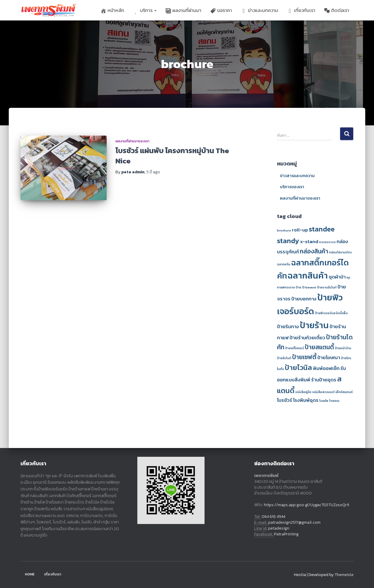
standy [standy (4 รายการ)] (288, 241)
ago (153, 172)
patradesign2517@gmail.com (294, 522)
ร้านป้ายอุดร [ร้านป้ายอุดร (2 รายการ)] (324, 380)
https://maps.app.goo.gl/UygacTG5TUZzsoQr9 (307, 505)
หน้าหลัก (112, 10)
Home (30, 574)
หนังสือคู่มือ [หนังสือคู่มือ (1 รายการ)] (303, 392)
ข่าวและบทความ (259, 10)
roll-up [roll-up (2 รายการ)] (300, 230)
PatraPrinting (286, 534)
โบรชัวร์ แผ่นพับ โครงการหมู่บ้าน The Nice (172, 156)
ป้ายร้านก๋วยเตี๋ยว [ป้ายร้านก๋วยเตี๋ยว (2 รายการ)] (307, 338)
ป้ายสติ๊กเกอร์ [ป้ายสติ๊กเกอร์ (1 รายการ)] (295, 348)
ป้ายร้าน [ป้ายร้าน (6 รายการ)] (314, 325)
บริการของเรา (292, 187)
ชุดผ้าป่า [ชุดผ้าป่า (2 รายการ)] (337, 277)
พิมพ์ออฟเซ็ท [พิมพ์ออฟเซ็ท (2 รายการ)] (326, 368)
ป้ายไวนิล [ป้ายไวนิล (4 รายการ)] (298, 367)
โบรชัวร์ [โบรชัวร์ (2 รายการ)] (285, 400)
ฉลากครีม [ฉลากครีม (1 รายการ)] (284, 264)
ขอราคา (221, 10)
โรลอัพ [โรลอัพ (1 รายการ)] (324, 401)
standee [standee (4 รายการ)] (322, 229)
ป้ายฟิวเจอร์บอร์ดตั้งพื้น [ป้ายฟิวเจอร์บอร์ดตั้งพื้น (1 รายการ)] (331, 313)
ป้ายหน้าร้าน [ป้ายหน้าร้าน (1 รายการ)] (343, 348)
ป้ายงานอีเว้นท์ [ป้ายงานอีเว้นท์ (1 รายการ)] (327, 287)
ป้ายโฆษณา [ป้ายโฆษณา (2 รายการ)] (329, 358)
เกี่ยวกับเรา (301, 10)
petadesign (279, 528)
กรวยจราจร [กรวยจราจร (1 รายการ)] (327, 242)
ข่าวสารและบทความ (297, 176)
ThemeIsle (344, 575)
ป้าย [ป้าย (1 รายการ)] (298, 287)
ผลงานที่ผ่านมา (183, 10)
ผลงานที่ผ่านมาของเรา (132, 141)
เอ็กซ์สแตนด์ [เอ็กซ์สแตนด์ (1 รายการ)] (344, 392)
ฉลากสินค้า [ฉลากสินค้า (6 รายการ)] (308, 276)
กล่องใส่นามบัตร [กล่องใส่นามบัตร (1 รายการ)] (340, 252)
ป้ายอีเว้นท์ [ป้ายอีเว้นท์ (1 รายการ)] (284, 358)
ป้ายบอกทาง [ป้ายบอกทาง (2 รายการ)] (304, 299)
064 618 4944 (273, 517)
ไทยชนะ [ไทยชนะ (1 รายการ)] (334, 401)
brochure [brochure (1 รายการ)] (284, 230)
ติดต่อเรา (337, 10)
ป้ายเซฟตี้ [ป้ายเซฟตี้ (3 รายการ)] (304, 357)
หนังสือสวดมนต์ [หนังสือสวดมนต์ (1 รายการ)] (323, 392)
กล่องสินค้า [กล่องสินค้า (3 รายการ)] (314, 251)
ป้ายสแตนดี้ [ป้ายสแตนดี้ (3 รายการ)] (319, 347)
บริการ (145, 10)
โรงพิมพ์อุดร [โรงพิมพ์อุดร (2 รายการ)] (306, 400)
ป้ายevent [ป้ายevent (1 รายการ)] (309, 287)
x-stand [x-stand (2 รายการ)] (309, 242)
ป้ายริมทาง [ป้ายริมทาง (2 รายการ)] (288, 327)
